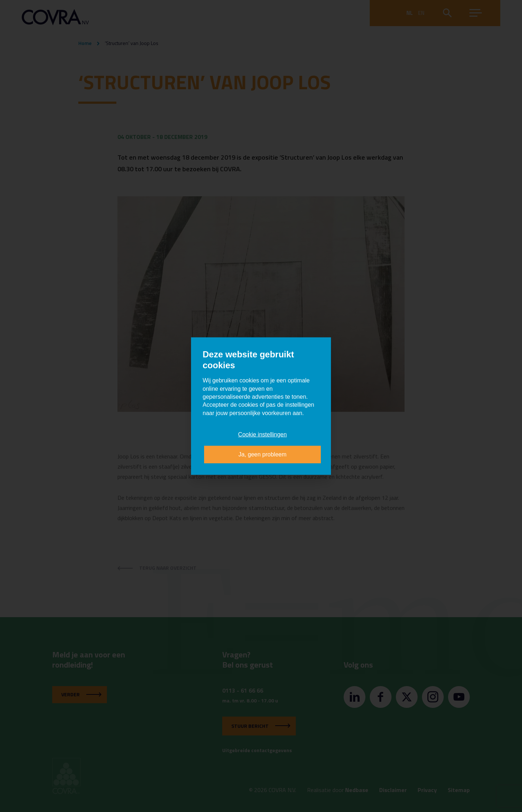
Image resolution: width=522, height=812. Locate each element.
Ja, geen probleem (263, 454)
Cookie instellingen (262, 434)
